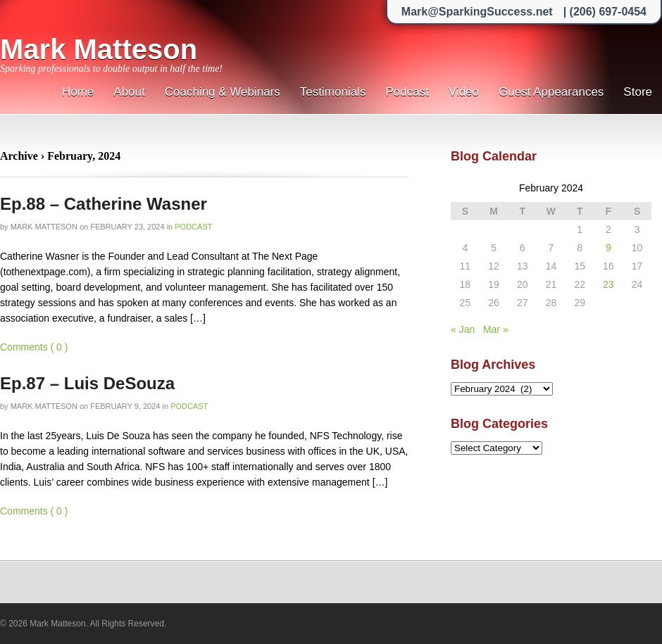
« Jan (463, 329)
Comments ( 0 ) (34, 347)
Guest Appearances (551, 92)
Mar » (496, 329)
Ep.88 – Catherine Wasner (104, 204)
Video (464, 92)
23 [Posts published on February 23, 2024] (608, 284)
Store (638, 92)
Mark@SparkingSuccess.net (477, 12)
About (129, 92)
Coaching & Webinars (223, 92)
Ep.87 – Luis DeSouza (87, 383)
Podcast (407, 92)
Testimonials (333, 92)
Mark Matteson (99, 49)
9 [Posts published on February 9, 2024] (608, 248)
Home (78, 92)
